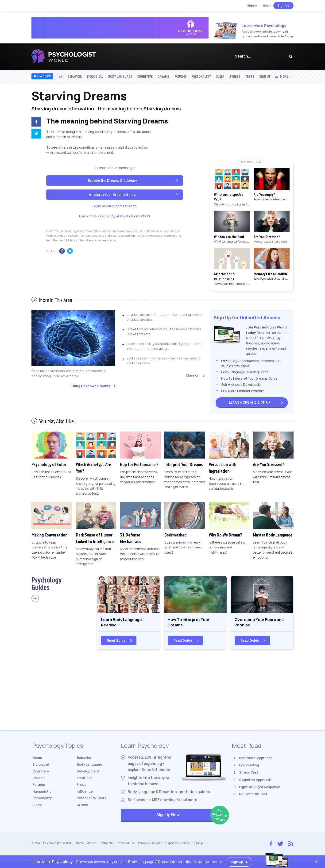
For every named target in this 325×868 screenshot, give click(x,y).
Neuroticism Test (253, 796)
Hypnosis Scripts (182, 845)
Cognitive (145, 76)
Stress (235, 76)
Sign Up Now (191, 818)
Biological (95, 76)
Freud (82, 789)
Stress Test (249, 775)
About (92, 845)
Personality (201, 76)
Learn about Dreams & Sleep (115, 206)
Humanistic (43, 796)
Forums (180, 76)
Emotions (85, 782)
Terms (129, 845)
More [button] (281, 76)
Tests (250, 76)
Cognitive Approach (255, 782)
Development (89, 775)
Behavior (75, 76)
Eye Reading (249, 767)
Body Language (120, 76)
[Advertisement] (252, 124)
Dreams (163, 76)
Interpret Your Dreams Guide (112, 195)
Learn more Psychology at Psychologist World (114, 216)
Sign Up (283, 6)
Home (38, 760)
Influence (85, 796)
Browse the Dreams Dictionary (112, 180)
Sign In (252, 6)
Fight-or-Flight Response (260, 789)
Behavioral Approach (256, 760)
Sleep (220, 76)
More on (193, 375)
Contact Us (108, 845)
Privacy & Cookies (155, 845)
